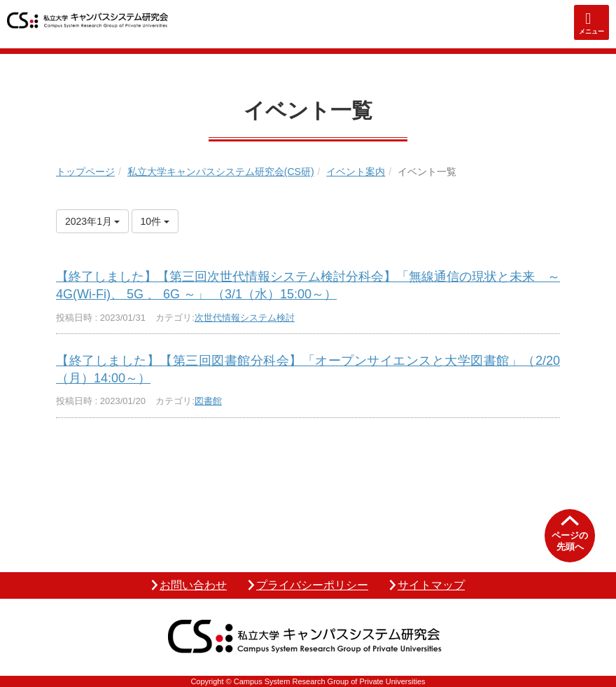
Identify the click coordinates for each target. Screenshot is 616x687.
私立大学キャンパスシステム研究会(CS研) (221, 172)
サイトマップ (431, 585)
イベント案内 (356, 172)
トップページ (85, 172)
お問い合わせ (193, 585)
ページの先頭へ (570, 541)
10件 (155, 221)
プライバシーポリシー (312, 585)
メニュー (591, 32)
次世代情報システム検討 (245, 318)
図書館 (208, 401)
